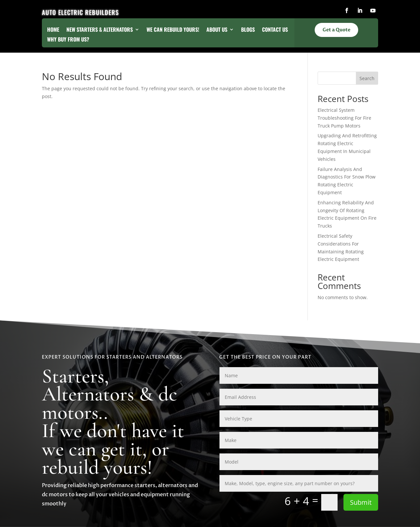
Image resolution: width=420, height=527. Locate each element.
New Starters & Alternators (100, 30)
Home (53, 30)
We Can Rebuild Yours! (173, 30)
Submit (361, 502)
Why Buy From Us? (68, 40)
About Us (217, 30)
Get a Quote (336, 30)
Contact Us (275, 30)
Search (367, 78)
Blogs (248, 30)
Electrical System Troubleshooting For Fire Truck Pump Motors (344, 118)
